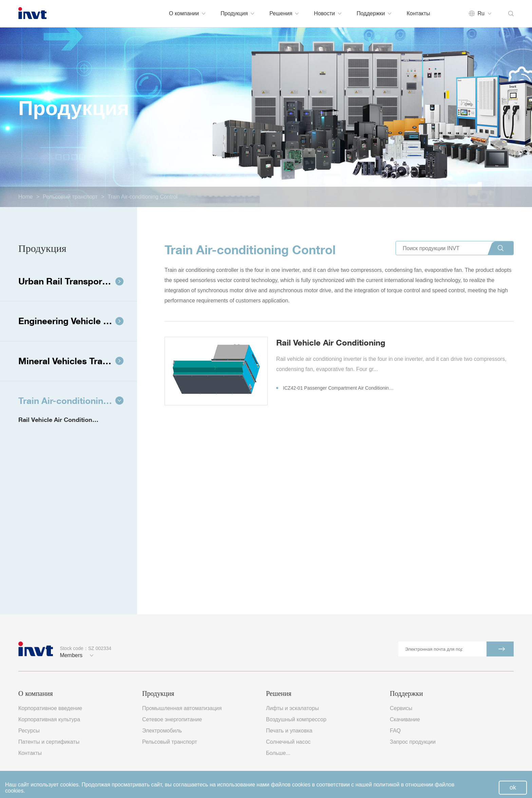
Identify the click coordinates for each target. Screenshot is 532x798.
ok (513, 787)
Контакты (418, 13)
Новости (328, 13)
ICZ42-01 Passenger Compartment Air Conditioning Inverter (336, 388)
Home (26, 197)
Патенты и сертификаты (49, 742)
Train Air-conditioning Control (142, 197)
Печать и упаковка (289, 731)
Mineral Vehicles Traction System (78, 361)
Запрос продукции (413, 742)
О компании (187, 13)
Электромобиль (162, 731)
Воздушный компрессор (296, 719)
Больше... (278, 753)
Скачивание (405, 719)
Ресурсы (29, 731)
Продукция (237, 13)
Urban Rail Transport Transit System (78, 281)
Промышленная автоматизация (182, 708)
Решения (284, 13)
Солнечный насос (288, 742)
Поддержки (374, 13)
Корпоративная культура (49, 719)
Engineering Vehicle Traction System (78, 321)
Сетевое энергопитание (172, 719)
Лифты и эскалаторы (292, 708)
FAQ (395, 731)
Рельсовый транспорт (70, 197)
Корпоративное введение (50, 708)
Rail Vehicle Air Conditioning (60, 420)
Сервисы (401, 708)
